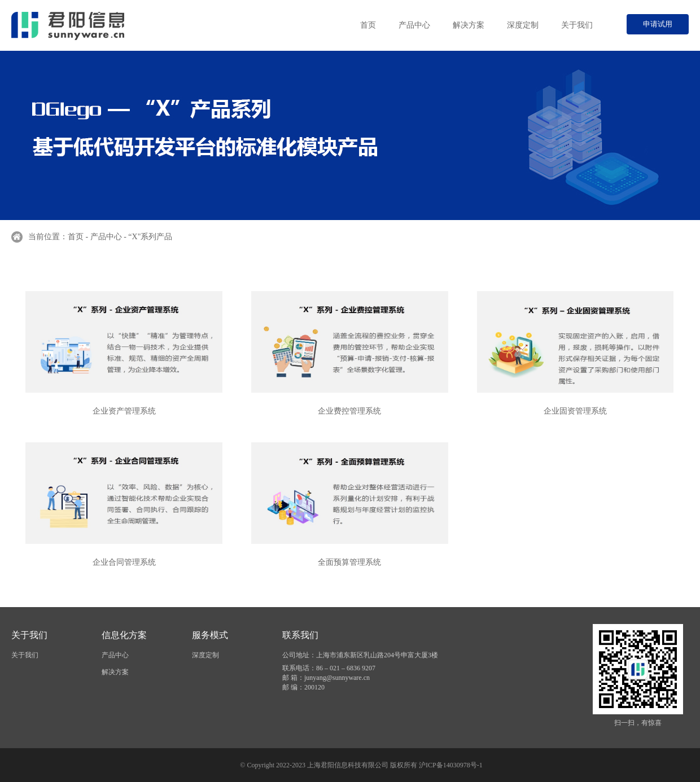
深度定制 (523, 25)
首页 (368, 25)
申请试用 (658, 24)
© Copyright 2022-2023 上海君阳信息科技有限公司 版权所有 (329, 765)
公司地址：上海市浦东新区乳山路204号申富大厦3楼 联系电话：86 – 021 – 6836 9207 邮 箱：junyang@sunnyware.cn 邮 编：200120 (360, 671)
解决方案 (469, 25)
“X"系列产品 (150, 237)
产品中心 (414, 25)
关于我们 (577, 25)
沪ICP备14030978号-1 (451, 765)
